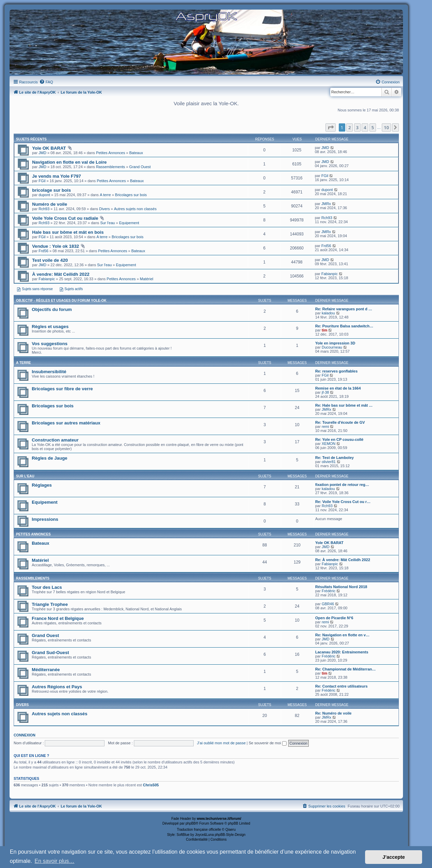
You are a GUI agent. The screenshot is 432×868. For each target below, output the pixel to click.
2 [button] (350, 127)
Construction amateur (55, 440)
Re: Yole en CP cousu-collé (339, 439)
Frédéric (329, 591)
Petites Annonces (110, 153)
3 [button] (357, 127)
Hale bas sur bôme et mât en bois (68, 232)
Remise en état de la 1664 (338, 388)
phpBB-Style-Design (230, 835)
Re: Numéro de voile (333, 713)
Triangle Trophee (50, 604)
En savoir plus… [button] (54, 861)
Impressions (45, 519)
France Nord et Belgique (58, 618)
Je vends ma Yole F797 (57, 176)
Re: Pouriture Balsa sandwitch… (344, 326)
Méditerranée (46, 670)
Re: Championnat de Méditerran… (345, 669)
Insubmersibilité (49, 372)
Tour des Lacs (47, 587)
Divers (104, 209)
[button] (331, 127)
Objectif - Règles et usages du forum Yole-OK (61, 301)
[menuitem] (46, 82)
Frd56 (44, 251)
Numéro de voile (50, 204)
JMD (43, 153)
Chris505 (151, 785)
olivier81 (329, 462)
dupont (44, 195)
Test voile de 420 (50, 260)
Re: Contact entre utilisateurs (341, 686)
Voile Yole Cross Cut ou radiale (65, 218)
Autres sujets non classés (135, 209)
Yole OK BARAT (49, 148)
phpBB (191, 823)
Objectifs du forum (52, 309)
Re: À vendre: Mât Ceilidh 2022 (343, 560)
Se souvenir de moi (267, 743)
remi (325, 426)
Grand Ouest (140, 167)
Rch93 (44, 209)
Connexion (25, 735)
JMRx (326, 204)
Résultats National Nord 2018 (341, 587)
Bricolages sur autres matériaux (66, 423)
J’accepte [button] (394, 857)
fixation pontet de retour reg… (342, 485)
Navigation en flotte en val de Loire (69, 162)
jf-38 (325, 392)
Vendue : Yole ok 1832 (55, 246)
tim (325, 330)
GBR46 (328, 604)
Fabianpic (47, 279)
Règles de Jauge (50, 458)
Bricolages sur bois (131, 195)
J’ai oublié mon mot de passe (221, 743)
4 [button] (365, 127)
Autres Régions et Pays (57, 687)
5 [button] (373, 127)
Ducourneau (332, 347)
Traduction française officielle (199, 830)
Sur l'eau (107, 223)
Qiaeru (231, 830)
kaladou (328, 313)
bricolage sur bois (52, 190)
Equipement (129, 223)
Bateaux (136, 153)
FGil (42, 181)
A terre (105, 195)
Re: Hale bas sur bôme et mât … (344, 405)
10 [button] (386, 127)
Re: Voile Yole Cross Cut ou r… (343, 502)
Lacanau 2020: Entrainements (342, 652)
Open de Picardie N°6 (334, 618)
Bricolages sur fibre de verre (62, 389)
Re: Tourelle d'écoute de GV (340, 422)
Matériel (147, 279)
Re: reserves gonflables (336, 371)
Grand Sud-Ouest (50, 653)
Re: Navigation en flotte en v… (342, 635)
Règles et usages (50, 327)
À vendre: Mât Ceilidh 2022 (61, 274)
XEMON (329, 444)
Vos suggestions (50, 344)
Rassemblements (110, 167)
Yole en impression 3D (335, 343)
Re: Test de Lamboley (335, 458)
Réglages (42, 485)
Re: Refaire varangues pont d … (344, 309)
